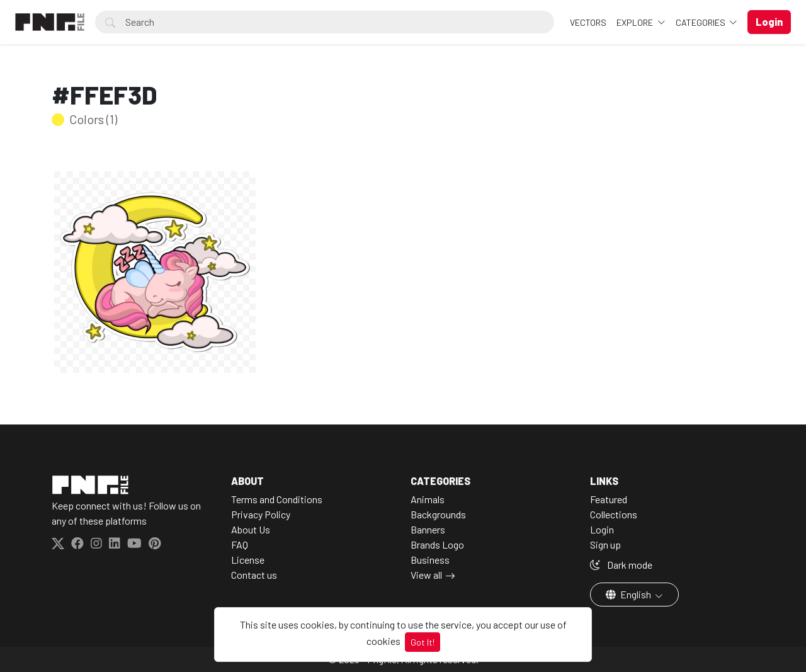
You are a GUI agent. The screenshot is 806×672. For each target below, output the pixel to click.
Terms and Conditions (277, 499)
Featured (609, 499)
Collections (614, 514)
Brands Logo (437, 544)
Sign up (605, 544)
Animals (428, 499)
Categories (701, 22)
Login (602, 529)
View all (426, 575)
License (248, 560)
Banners (428, 529)
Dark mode (621, 565)
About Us (251, 529)
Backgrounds (438, 514)
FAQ (240, 544)
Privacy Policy (261, 514)
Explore (636, 22)
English (629, 594)
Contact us (254, 575)
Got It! (423, 642)
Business (430, 560)
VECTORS (588, 22)
